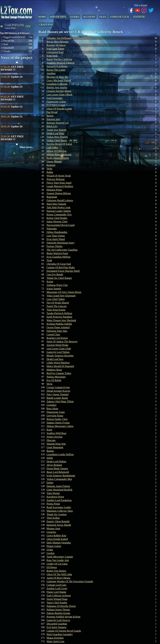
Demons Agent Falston (58, 486)
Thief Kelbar (53, 518)
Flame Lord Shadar (56, 592)
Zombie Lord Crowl (57, 588)
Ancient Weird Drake (57, 345)
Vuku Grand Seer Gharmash (61, 296)
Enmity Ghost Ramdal (58, 521)
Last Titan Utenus (56, 236)
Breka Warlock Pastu (57, 253)
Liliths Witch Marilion (58, 363)
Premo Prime (53, 504)
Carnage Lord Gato (56, 585)
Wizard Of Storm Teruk (59, 176)
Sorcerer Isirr (53, 119)
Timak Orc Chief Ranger (59, 278)
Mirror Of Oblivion (56, 151)
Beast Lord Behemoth (58, 472)
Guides (75, 17)
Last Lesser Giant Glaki (59, 349)
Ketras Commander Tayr (59, 214)
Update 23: (17, 87)
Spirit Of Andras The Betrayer (62, 341)
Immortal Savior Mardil (59, 525)
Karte (49, 430)
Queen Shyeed (54, 162)
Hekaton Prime (54, 190)
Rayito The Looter (56, 70)
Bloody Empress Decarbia (60, 356)
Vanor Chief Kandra (57, 603)
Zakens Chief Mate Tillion (60, 401)
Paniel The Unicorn (57, 306)
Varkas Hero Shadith (57, 137)
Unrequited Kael (55, 52)
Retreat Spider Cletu (57, 419)
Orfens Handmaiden (57, 232)
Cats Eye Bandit (55, 274)
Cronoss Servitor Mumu (59, 91)
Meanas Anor (53, 528)
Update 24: (17, 77)
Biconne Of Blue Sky (58, 77)
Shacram (51, 440)
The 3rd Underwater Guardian (62, 250)
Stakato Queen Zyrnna (58, 423)
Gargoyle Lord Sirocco (58, 620)
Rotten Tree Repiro (56, 571)
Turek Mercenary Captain (60, 557)
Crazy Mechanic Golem (59, 80)
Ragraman (52, 197)
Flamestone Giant (56, 412)
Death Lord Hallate (56, 461)
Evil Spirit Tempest (56, 627)
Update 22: (17, 107)
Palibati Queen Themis (58, 610)
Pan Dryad (52, 112)
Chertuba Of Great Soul (59, 264)
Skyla (49, 384)
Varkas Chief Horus (57, 140)
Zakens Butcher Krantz (58, 613)
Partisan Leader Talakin (59, 211)
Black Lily (52, 126)
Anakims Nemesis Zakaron (60, 63)
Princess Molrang (56, 179)
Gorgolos (51, 532)
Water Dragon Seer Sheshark (61, 320)
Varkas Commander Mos (59, 479)
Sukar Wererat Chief (57, 222)
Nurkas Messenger (56, 377)
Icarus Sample (54, 289)
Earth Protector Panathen (59, 317)
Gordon (50, 553)
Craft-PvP (46, 25)
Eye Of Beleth (54, 380)
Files (103, 17)
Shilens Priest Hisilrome (59, 155)
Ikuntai (50, 451)
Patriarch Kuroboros (57, 66)
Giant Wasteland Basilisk (59, 490)
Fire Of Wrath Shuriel (58, 303)
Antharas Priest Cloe (57, 285)
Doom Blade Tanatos (57, 468)
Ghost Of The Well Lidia (59, 574)
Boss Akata (52, 409)
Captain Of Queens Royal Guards (64, 631)
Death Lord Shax (55, 133)
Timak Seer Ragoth (56, 130)
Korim (50, 282)
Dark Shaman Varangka (59, 543)
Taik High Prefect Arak (58, 207)
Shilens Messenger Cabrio (60, 426)
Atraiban (51, 73)
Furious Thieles (55, 246)
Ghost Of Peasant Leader (59, 109)
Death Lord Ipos (55, 359)
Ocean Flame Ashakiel (58, 327)
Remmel (51, 165)
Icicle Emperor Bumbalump (61, 476)
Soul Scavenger (55, 98)
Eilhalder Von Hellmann (59, 38)
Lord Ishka (52, 147)
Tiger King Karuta (56, 310)
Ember (50, 483)
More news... (27, 147)
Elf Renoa (52, 567)
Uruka (50, 550)
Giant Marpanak (55, 447)
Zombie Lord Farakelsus (59, 500)
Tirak (49, 260)
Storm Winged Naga (57, 599)
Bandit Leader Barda (57, 398)
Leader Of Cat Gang (57, 564)
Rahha (50, 172)
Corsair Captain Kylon (58, 387)
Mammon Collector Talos (60, 511)
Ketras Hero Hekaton (57, 42)
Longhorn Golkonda (57, 84)
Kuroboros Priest (55, 497)
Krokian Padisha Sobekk (59, 324)
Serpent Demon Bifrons (59, 193)
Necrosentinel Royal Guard (61, 225)
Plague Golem (54, 546)
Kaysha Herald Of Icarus (59, 144)
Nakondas (52, 229)
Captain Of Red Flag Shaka (61, 267)
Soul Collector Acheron (59, 595)
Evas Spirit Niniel (56, 239)
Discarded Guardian (57, 624)
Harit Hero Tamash (56, 204)
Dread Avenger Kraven (58, 391)
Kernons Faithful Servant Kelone (64, 617)
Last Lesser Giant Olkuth (59, 95)
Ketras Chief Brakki (57, 218)
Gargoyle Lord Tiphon (58, 352)
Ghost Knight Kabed (57, 539)
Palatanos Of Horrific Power (61, 606)
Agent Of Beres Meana (58, 578)
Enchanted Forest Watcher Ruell (63, 271)
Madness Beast (54, 370)
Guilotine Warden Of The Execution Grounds (70, 581)
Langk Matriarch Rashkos (60, 186)
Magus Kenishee (55, 638)
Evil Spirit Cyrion (56, 105)
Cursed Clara (53, 334)
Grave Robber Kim (56, 536)
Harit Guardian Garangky (60, 634)
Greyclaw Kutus (55, 416)
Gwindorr (52, 405)
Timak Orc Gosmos (57, 514)
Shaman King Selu (56, 444)
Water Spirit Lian (55, 641)
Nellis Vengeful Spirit (58, 158)
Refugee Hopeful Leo (58, 123)
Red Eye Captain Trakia (59, 373)
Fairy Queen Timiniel (58, 394)
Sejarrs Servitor (55, 437)
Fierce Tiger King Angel (59, 183)
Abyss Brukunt (54, 465)
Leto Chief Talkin (56, 299)
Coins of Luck (120, 17)
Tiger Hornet (53, 493)
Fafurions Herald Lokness (60, 200)
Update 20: (17, 126)
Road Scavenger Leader (59, 507)
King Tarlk (52, 56)
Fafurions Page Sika (57, 331)
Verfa (49, 169)
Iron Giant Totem (55, 49)
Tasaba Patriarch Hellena (59, 313)
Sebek (50, 458)
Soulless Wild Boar (56, 433)
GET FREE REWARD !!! (12, 68)
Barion (50, 116)
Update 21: (17, 117)
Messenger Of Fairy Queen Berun (64, 292)
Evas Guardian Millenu (58, 257)
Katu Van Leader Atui (58, 560)
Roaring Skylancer (56, 45)
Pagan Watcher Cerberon (59, 59)
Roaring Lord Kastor (57, 338)
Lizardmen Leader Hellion (60, 454)
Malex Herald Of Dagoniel (60, 366)
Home (42, 17)
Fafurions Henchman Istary (61, 243)
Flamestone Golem (56, 102)
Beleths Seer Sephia (57, 87)
